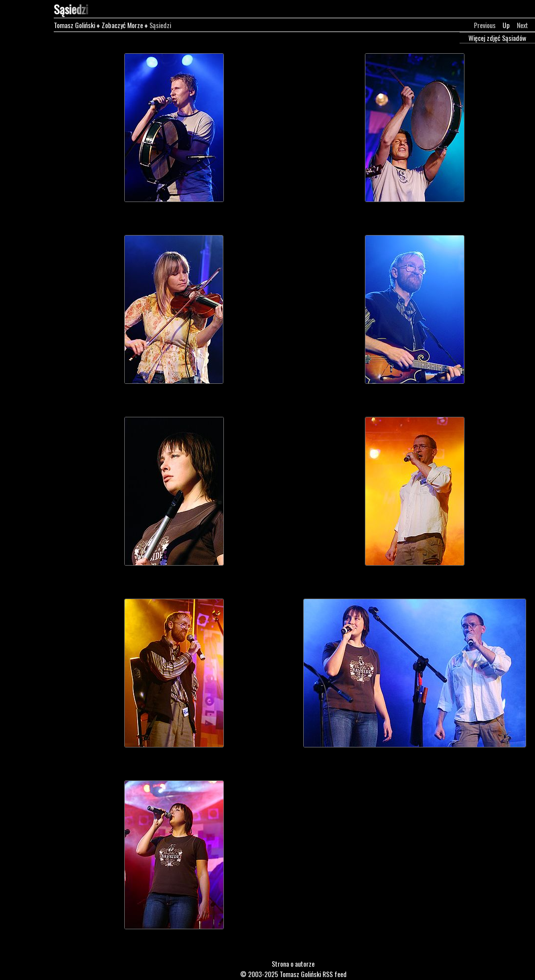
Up (506, 25)
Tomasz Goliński (74, 25)
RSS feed (335, 974)
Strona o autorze (293, 963)
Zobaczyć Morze (122, 25)
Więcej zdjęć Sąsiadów (497, 38)
